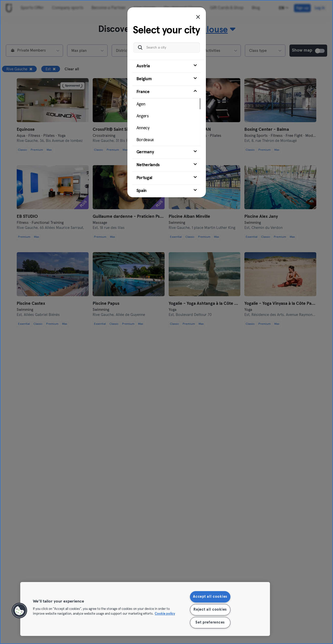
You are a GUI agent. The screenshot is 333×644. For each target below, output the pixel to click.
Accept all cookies (210, 597)
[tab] (167, 66)
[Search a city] (167, 48)
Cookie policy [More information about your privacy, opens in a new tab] (165, 614)
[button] (19, 611)
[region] (145, 609)
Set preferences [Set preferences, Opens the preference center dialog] (210, 622)
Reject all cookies (210, 610)
